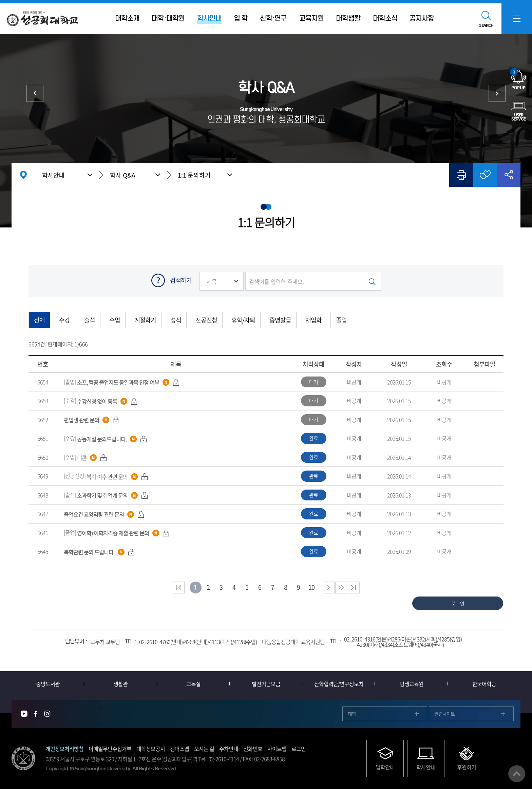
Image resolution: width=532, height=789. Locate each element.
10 (311, 587)
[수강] (101, 400)
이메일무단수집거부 (110, 749)
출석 (90, 320)
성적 (176, 320)
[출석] (106, 495)
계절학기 (145, 320)
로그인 (299, 749)
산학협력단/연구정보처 (339, 684)
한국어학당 (484, 684)
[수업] (85, 457)
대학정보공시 (151, 749)
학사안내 (53, 175)
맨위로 (517, 774)
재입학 (313, 320)
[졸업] (122, 382)
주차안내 (229, 749)
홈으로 (23, 175)
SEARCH (486, 25)
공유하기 (509, 175)
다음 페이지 (329, 588)
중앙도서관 (48, 684)
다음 (341, 588)
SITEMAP (517, 19)
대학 (352, 714)
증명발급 (280, 320)
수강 (64, 320)
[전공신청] (106, 476)
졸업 (341, 320)
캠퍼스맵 (179, 749)
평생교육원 (412, 684)
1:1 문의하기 (194, 175)
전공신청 (206, 320)
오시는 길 (204, 749)
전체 (39, 320)
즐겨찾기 (485, 175)
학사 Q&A (123, 175)
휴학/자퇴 (243, 320)
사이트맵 (277, 749)
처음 (179, 588)
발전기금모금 (266, 684)
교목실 (193, 684)
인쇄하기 (461, 175)
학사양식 (497, 93)
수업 (115, 320)
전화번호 (253, 749)
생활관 (120, 684)
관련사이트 (444, 714)
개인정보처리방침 (64, 749)
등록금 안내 (35, 93)
